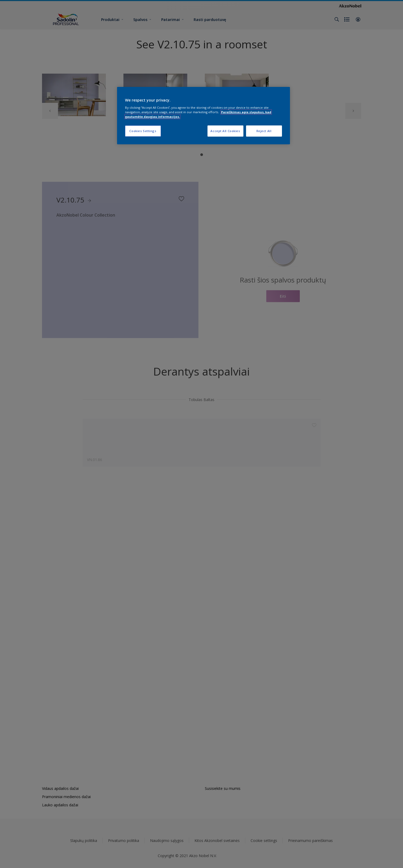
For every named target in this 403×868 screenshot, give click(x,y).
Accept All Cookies (225, 131)
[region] (203, 116)
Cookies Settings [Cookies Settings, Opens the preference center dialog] (143, 131)
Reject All (264, 131)
